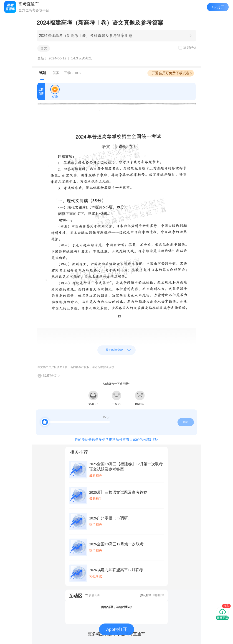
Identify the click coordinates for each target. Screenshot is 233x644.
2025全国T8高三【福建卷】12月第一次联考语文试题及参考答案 (126, 467)
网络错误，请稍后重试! (116, 607)
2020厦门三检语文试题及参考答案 (118, 492)
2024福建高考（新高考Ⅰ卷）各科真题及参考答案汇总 (86, 36)
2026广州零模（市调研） (110, 518)
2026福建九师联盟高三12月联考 (116, 570)
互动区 (76, 596)
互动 (73, 73)
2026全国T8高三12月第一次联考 (116, 544)
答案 (56, 73)
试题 (43, 73)
